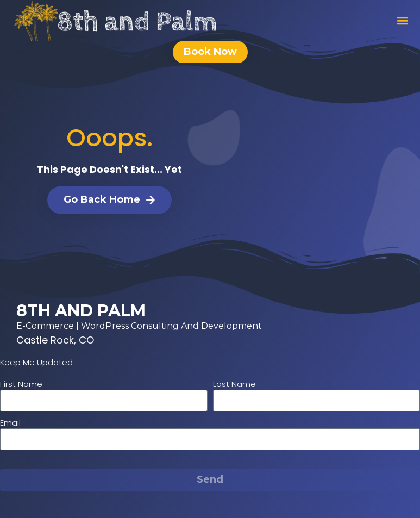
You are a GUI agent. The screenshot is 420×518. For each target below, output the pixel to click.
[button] (403, 20)
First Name (21, 384)
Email (10, 423)
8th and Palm (81, 311)
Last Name (234, 384)
